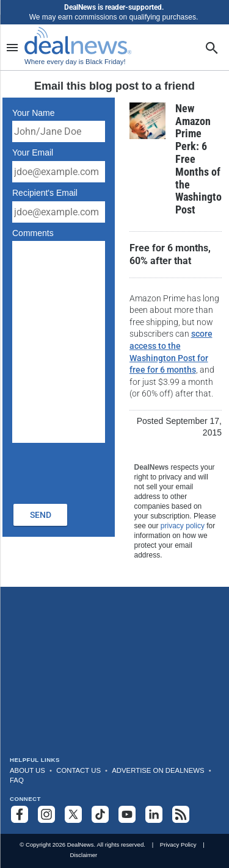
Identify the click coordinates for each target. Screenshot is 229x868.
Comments (33, 233)
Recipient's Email (45, 193)
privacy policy (183, 526)
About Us (27, 770)
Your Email (33, 152)
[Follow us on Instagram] (46, 814)
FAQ (17, 780)
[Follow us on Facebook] (20, 814)
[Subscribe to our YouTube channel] (127, 814)
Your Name (34, 113)
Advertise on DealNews (158, 770)
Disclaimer (83, 855)
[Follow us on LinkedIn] (154, 814)
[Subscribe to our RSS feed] (181, 814)
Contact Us (78, 770)
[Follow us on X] (73, 814)
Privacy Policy (178, 845)
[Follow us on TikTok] (100, 814)
